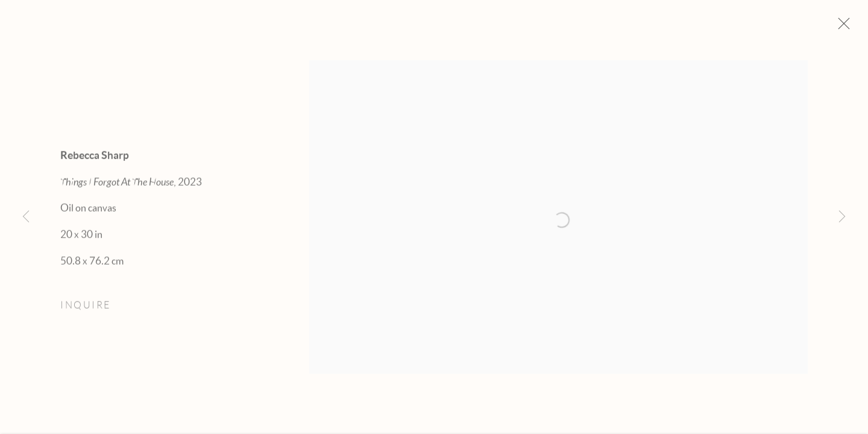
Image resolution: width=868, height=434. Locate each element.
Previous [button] (26, 217)
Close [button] (841, 27)
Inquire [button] (86, 308)
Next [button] (842, 217)
